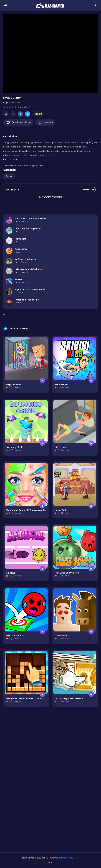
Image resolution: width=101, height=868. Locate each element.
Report (38, 114)
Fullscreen (45, 122)
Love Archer (61, 636)
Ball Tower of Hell (15, 636)
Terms (62, 858)
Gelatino (11, 573)
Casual (9, 176)
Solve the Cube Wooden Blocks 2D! (25, 698)
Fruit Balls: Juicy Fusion (67, 573)
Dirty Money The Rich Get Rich (70, 698)
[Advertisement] (50, 747)
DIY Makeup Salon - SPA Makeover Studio (28, 510)
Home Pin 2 (61, 510)
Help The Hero (13, 384)
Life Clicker (60, 447)
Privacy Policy (73, 858)
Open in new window (18, 122)
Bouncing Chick (14, 447)
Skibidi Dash (61, 384)
